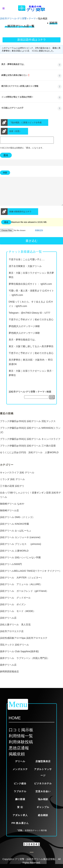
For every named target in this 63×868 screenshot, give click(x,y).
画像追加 (39, 236)
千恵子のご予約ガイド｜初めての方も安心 (31, 326)
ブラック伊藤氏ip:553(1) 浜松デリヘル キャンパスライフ (30, 445)
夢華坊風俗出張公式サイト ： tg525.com (30, 290)
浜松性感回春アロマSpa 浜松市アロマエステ (24, 644)
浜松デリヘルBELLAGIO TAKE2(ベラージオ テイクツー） (31, 577)
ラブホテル (20, 791)
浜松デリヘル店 (8, 624)
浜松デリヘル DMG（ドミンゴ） (17, 523)
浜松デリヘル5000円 (11, 570)
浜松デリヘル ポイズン (13, 610)
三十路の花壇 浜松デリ (12, 492)
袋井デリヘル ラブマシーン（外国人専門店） (25, 664)
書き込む (32, 247)
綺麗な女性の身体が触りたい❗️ (16, 75)
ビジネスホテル (43, 783)
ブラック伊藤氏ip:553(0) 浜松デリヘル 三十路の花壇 (28, 452)
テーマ (32, 18)
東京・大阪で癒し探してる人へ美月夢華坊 (31, 352)
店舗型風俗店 (43, 761)
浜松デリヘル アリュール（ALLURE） (21, 590)
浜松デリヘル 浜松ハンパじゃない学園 (20, 563)
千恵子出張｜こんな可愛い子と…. (27, 265)
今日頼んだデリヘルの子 (12, 108)
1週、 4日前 (32, 51)
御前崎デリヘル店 (9, 516)
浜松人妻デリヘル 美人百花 (15, 631)
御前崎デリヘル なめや (12, 510)
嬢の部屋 (20, 799)
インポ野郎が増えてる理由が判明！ (17, 97)
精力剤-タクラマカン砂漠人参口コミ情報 (20, 86)
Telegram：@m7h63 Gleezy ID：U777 (29, 319)
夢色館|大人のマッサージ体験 (24, 332)
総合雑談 (43, 815)
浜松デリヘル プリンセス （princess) (20, 550)
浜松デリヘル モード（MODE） (18, 617)
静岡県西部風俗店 (9, 678)
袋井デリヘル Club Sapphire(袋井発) (19, 657)
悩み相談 (43, 799)
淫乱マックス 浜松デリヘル (14, 651)
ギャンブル (43, 807)
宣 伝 (20, 807)
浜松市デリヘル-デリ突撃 (13, 18)
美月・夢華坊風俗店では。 (13, 64)
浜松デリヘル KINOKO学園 (14, 530)
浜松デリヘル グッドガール (15, 604)
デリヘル (20, 761)
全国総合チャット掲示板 (36, 830)
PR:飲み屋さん (20, 823)
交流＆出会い (43, 791)
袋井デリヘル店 (8, 671)
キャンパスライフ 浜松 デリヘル (17, 479)
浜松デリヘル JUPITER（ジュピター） (22, 584)
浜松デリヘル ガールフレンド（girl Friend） (24, 597)
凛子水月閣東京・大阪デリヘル (25, 272)
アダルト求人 (20, 815)
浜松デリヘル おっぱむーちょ (16, 537)
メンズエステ (20, 769)
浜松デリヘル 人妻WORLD (14, 557)
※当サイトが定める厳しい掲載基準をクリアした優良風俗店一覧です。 (32, 26)
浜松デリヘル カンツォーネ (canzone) (20, 543)
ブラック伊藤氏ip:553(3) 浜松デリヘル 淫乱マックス (28, 427)
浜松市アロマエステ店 (12, 637)
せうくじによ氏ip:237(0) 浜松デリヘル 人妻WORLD (29, 458)
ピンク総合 (20, 783)
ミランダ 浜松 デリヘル (12, 485)
